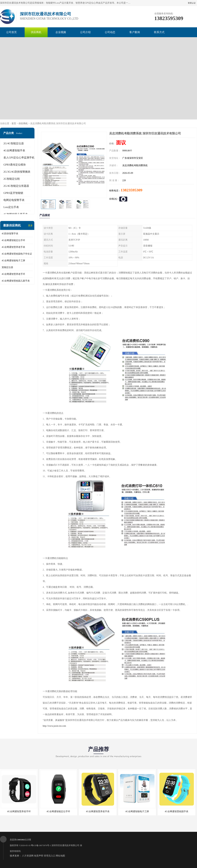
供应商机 (36, 32)
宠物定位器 (7, 267)
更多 (30, 226)
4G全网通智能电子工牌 (13, 261)
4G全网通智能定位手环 (13, 240)
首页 (14, 123)
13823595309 (131, 190)
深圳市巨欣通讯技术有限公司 (65, 845)
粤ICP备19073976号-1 (41, 845)
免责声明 (39, 856)
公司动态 (110, 32)
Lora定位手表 (11, 207)
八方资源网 (28, 856)
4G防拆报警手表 (10, 234)
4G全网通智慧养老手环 (13, 274)
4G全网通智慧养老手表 (13, 247)
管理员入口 (50, 856)
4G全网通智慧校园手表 (176, 811)
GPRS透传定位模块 (15, 165)
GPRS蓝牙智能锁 (13, 193)
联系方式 (159, 32)
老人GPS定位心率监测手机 (19, 158)
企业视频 (61, 32)
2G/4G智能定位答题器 (16, 186)
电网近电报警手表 (14, 200)
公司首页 (11, 32)
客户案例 (135, 32)
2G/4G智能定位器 (14, 143)
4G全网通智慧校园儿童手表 (16, 281)
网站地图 (60, 856)
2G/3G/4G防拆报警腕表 (17, 172)
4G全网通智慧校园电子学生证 (17, 254)
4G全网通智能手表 (14, 150)
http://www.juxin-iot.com (54, 726)
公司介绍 (85, 32)
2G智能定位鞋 (12, 179)
